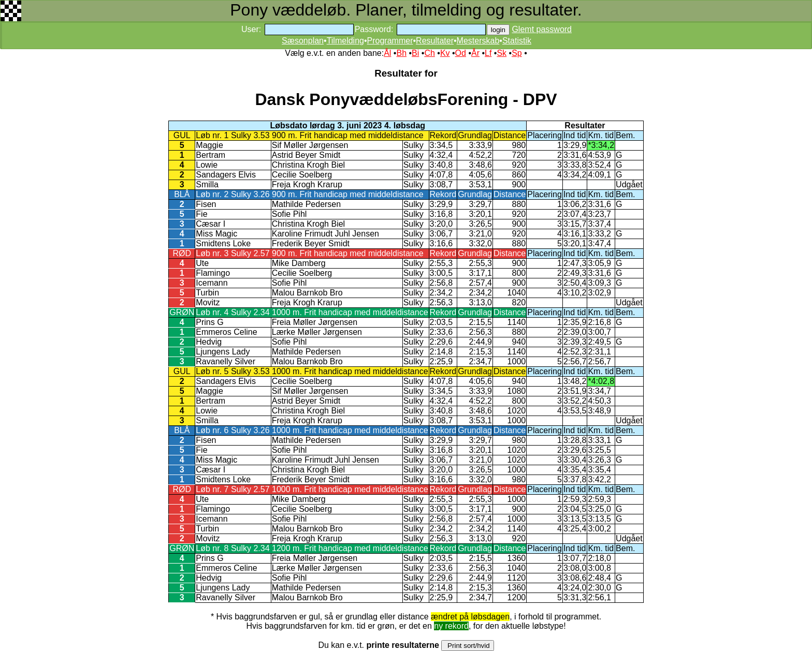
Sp (517, 53)
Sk (502, 53)
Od (461, 53)
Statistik (517, 41)
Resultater (435, 41)
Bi (415, 53)
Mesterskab (478, 41)
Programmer (390, 41)
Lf (488, 53)
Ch (429, 53)
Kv (445, 53)
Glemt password (542, 29)
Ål (387, 53)
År (475, 53)
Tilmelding (345, 41)
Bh (401, 53)
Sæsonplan (303, 41)
